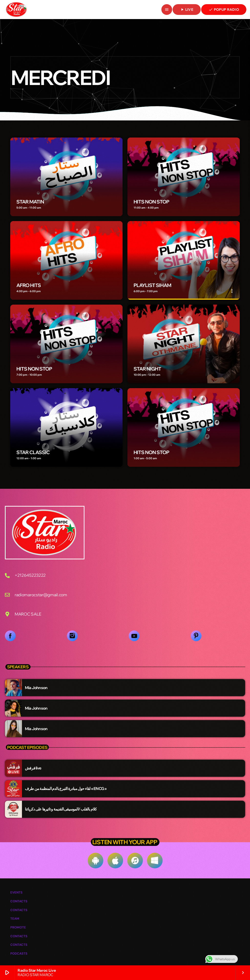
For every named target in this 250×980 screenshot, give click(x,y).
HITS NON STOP (151, 202)
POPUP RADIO (224, 10)
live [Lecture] (187, 10)
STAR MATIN (30, 202)
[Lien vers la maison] (16, 10)
